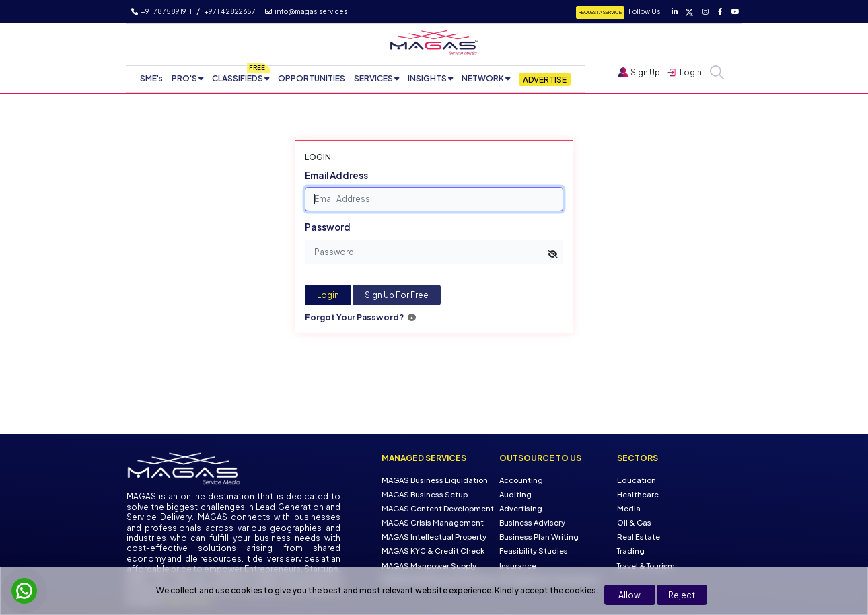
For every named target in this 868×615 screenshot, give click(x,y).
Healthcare (638, 494)
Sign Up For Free (397, 295)
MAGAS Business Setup (425, 494)
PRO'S (184, 78)
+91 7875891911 (161, 11)
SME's (151, 78)
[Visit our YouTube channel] (734, 11)
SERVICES (373, 78)
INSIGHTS (427, 78)
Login (328, 295)
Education (637, 480)
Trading (631, 551)
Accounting (521, 480)
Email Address (336, 175)
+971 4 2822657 (230, 11)
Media (629, 508)
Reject (682, 595)
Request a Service (600, 12)
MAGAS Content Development (438, 508)
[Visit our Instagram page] (705, 11)
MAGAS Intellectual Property (434, 537)
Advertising (521, 508)
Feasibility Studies (534, 551)
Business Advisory (532, 522)
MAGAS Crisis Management (433, 522)
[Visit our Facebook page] (719, 11)
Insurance (518, 565)
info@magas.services (306, 11)
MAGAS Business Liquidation (435, 480)
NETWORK (483, 78)
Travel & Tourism (646, 565)
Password (328, 227)
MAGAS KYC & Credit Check (433, 551)
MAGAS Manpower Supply (429, 565)
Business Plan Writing (539, 537)
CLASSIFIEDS (238, 78)
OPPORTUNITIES (312, 78)
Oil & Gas (634, 522)
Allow (629, 595)
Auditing (515, 494)
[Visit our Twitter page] (689, 11)
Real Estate (639, 537)
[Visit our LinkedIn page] (674, 11)
